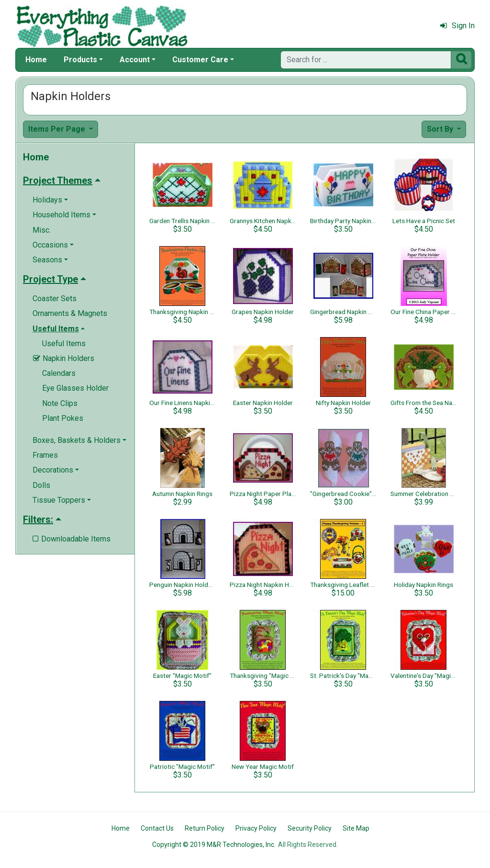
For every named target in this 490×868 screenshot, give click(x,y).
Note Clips (60, 403)
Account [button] (135, 60)
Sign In (457, 26)
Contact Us (157, 828)
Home (36, 60)
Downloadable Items (72, 539)
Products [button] (80, 60)
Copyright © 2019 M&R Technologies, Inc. (214, 845)
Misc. (42, 230)
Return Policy (205, 828)
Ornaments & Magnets (70, 313)
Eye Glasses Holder (75, 388)
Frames (45, 455)
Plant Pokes (63, 418)
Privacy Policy (256, 828)
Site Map (356, 828)
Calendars (59, 373)
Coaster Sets (55, 299)
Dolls (41, 485)
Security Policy (310, 828)
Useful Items (64, 344)
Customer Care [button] (200, 60)
